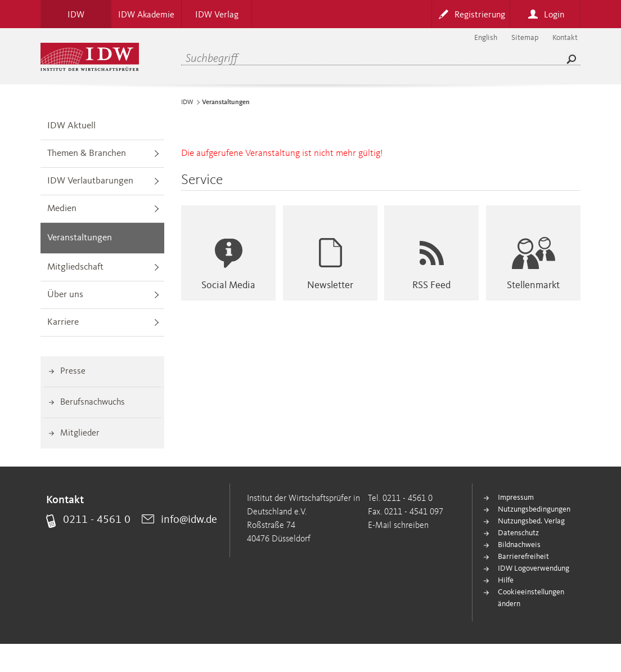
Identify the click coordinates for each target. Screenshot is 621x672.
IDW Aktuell (71, 126)
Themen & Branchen (87, 153)
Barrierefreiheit (523, 557)
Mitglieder (80, 433)
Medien (62, 209)
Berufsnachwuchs (93, 402)
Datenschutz (518, 533)
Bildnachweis (519, 545)
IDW (187, 102)
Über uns (65, 295)
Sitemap (525, 38)
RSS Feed (431, 285)
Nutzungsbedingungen (534, 509)
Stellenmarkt (533, 285)
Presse (73, 371)
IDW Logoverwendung (534, 568)
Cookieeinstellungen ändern (531, 598)
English (486, 38)
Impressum (516, 498)
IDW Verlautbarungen (90, 181)
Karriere (63, 322)
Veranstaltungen (80, 238)
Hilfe (506, 580)
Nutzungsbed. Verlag (531, 521)
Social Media (228, 285)
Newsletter (330, 285)
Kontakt (565, 38)
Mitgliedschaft (75, 267)
